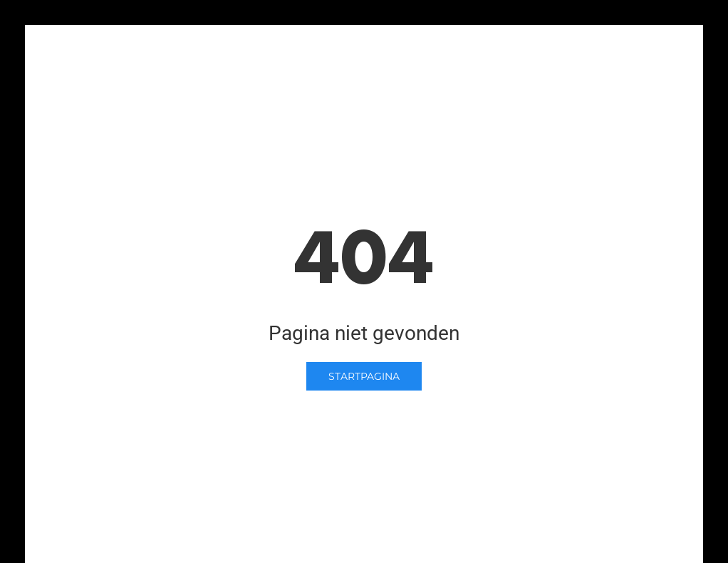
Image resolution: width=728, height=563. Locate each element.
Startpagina (364, 376)
